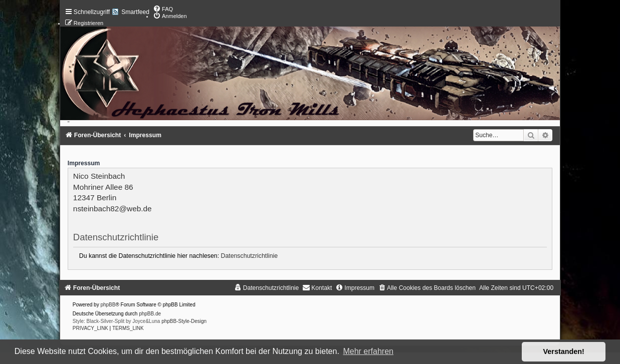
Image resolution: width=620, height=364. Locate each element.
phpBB (108, 305)
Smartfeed (135, 12)
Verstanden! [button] (564, 351)
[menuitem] (163, 9)
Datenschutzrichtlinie (250, 256)
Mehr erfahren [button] (368, 351)
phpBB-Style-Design (184, 321)
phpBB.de (150, 314)
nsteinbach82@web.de (113, 209)
